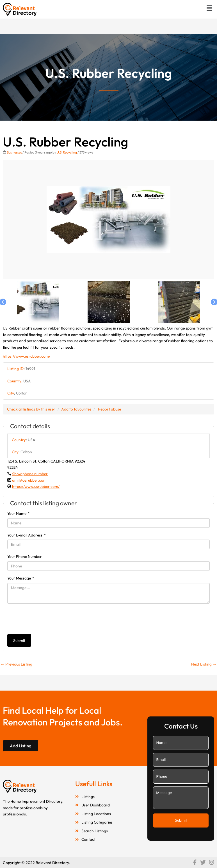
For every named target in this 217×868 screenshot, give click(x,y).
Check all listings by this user (31, 409)
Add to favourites (76, 409)
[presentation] (50, 619)
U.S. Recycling (67, 152)
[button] (209, 8)
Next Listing (204, 664)
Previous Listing (16, 664)
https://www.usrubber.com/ (27, 356)
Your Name (19, 513)
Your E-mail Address (27, 535)
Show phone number (30, 474)
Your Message (21, 578)
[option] (109, 220)
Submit (19, 641)
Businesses (14, 152)
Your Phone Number (25, 556)
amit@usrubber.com (29, 480)
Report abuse (109, 409)
